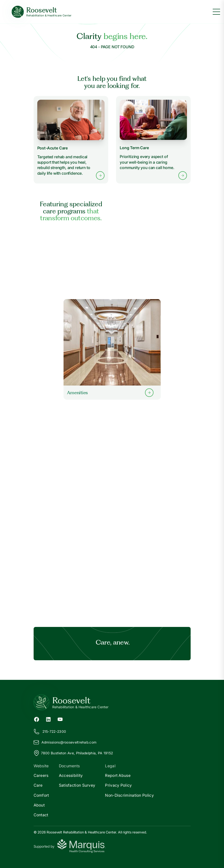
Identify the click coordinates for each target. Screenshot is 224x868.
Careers (41, 775)
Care (38, 785)
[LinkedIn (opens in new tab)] (48, 719)
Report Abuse (118, 775)
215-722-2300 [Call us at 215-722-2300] (50, 732)
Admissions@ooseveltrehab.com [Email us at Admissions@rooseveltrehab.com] (65, 742)
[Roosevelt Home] (42, 12)
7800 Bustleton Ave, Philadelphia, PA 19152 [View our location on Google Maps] (73, 753)
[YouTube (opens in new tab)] (60, 719)
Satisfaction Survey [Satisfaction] (77, 785)
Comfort (41, 795)
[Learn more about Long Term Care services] (153, 140)
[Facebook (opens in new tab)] (37, 719)
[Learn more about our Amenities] (112, 349)
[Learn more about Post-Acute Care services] (71, 140)
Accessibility (71, 775)
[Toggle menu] (216, 12)
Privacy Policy (118, 785)
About (39, 805)
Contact (41, 815)
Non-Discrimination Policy (129, 795)
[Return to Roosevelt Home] (112, 702)
